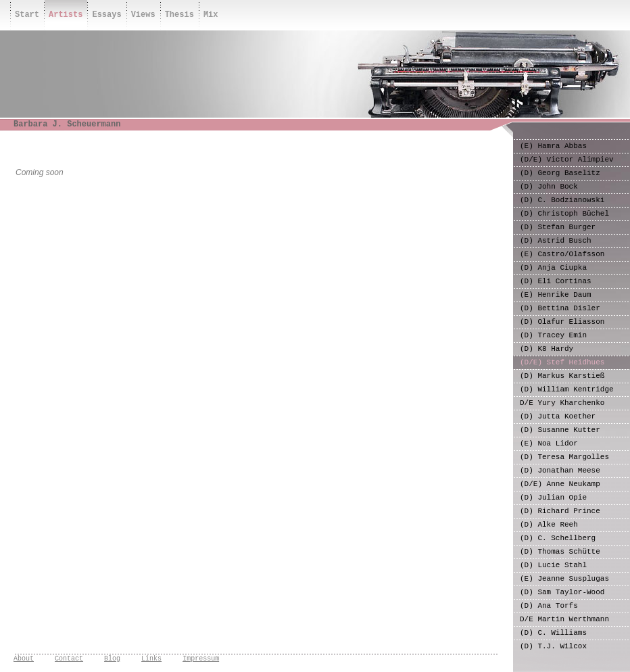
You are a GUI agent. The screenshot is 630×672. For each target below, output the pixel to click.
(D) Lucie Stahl (553, 565)
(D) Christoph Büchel (564, 214)
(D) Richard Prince (560, 511)
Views (143, 15)
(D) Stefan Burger (558, 227)
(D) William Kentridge (567, 389)
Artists (66, 15)
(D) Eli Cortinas (556, 281)
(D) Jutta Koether (558, 416)
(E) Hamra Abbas (553, 146)
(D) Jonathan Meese (560, 471)
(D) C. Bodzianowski (562, 200)
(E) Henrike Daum (556, 295)
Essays (106, 15)
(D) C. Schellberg (558, 538)
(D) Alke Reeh (549, 525)
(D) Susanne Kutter (560, 430)
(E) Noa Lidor (549, 443)
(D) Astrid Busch (556, 241)
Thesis (179, 15)
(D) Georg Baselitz (560, 173)
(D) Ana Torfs (549, 606)
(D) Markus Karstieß (562, 376)
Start (27, 15)
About (24, 659)
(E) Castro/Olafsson (562, 254)
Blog (112, 659)
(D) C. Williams (553, 633)
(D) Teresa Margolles (564, 457)
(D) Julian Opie (553, 498)
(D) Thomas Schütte (560, 552)
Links (151, 659)
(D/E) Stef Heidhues (562, 362)
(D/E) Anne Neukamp (560, 484)
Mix (211, 15)
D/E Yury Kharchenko (562, 403)
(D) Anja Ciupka (553, 268)
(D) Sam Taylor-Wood (562, 592)
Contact (69, 659)
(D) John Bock (549, 187)
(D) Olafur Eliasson (562, 322)
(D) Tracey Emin (553, 335)
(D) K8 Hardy (547, 349)
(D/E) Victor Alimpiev (567, 160)
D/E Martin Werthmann (564, 619)
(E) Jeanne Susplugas (564, 579)
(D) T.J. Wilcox (553, 646)
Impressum (201, 659)
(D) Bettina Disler (560, 308)
